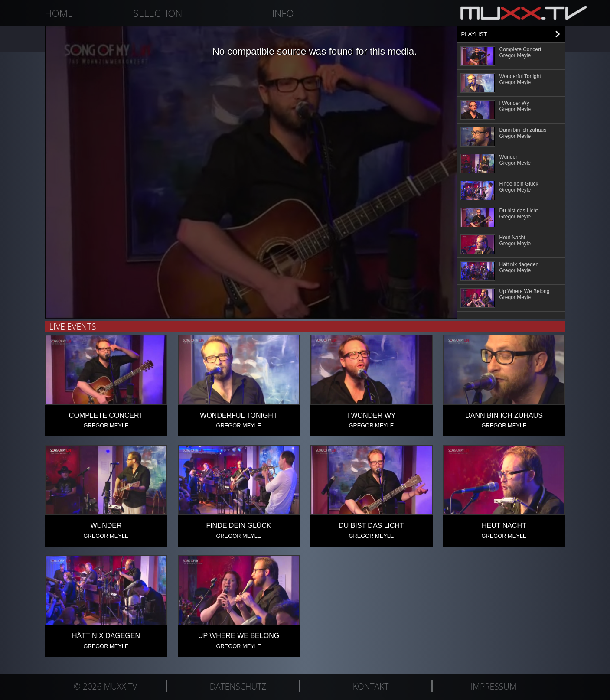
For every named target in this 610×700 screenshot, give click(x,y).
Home (59, 13)
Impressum (494, 686)
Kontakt (371, 686)
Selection (158, 13)
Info (283, 13)
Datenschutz (238, 686)
